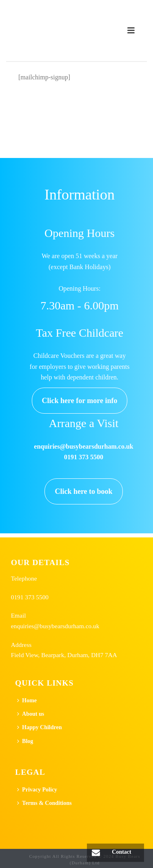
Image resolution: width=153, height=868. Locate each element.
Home (27, 700)
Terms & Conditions (44, 803)
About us (31, 714)
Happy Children (39, 727)
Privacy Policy (37, 790)
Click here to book (83, 491)
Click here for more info (80, 401)
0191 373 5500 (30, 597)
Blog (25, 741)
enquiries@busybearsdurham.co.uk (55, 626)
